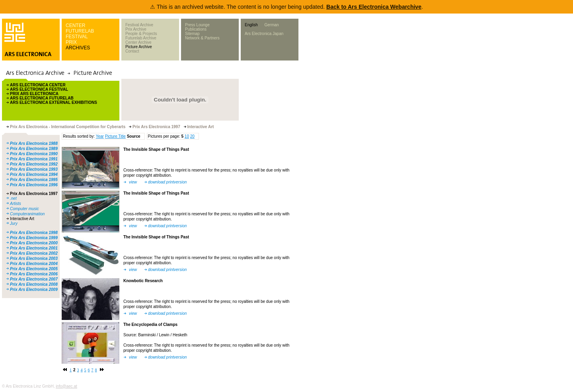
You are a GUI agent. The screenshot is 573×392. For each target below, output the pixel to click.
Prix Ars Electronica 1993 (34, 169)
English (251, 25)
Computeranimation (27, 214)
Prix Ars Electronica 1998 (34, 233)
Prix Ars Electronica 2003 (34, 258)
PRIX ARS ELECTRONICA (34, 94)
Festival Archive (139, 25)
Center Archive (138, 42)
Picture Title (115, 136)
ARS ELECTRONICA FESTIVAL (39, 89)
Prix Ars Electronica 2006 (34, 274)
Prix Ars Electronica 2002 (34, 253)
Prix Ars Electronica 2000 (34, 243)
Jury (14, 223)
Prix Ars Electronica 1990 (34, 154)
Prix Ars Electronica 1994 (34, 175)
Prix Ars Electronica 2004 (34, 264)
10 (187, 136)
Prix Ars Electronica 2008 (34, 284)
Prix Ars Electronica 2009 (34, 290)
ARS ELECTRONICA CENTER (38, 85)
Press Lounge (197, 25)
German (271, 25)
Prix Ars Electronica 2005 (34, 269)
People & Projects (141, 34)
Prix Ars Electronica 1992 (34, 164)
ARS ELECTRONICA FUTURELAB (42, 98)
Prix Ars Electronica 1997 (34, 194)
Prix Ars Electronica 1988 (34, 143)
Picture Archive (139, 47)
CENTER (75, 25)
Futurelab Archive (141, 38)
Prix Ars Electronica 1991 (34, 159)
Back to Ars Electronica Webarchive (374, 7)
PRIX (71, 42)
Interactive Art (22, 219)
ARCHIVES (78, 48)
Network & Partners (202, 38)
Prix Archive (136, 29)
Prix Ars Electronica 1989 (34, 149)
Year (100, 136)
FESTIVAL (77, 37)
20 (192, 136)
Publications (196, 29)
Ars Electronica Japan (264, 34)
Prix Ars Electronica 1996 (34, 185)
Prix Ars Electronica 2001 (34, 248)
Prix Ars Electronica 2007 (34, 279)
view (133, 182)
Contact (132, 51)
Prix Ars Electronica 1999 (34, 238)
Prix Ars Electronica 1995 (34, 180)
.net (13, 198)
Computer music (24, 209)
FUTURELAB (80, 31)
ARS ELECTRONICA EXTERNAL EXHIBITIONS (54, 102)
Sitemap (192, 34)
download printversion (167, 182)
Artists (16, 204)
